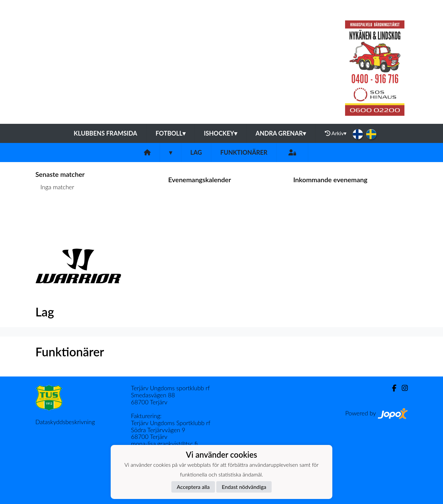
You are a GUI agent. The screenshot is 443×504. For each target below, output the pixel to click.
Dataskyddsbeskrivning (65, 422)
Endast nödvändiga (244, 487)
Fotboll (171, 133)
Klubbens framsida (105, 133)
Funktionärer (244, 152)
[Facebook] (392, 388)
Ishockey (220, 133)
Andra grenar (281, 133)
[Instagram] (402, 388)
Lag (196, 152)
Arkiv (336, 133)
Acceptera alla (193, 487)
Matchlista (52, 213)
